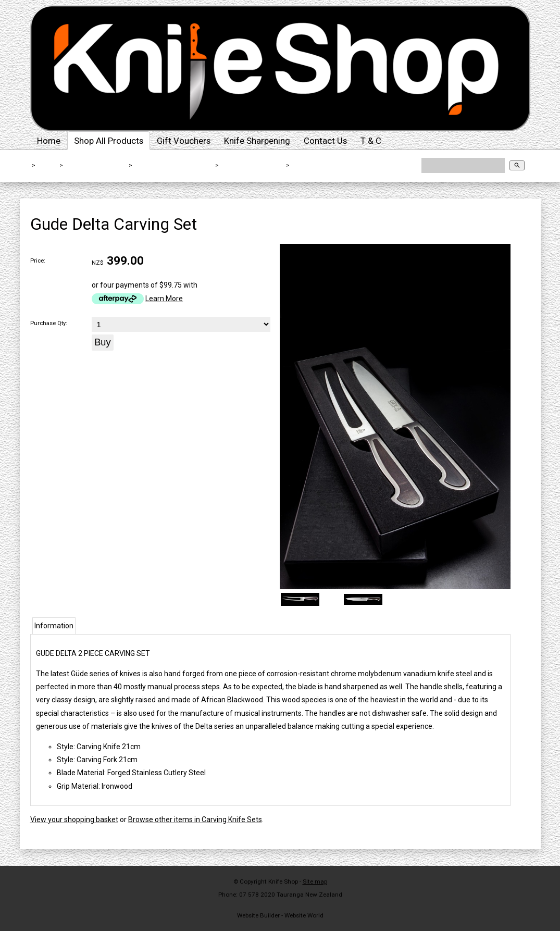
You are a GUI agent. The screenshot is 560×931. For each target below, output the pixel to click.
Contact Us (325, 141)
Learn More (164, 299)
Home (49, 141)
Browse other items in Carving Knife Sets (195, 820)
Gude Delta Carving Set (332, 165)
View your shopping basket (74, 820)
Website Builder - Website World (280, 915)
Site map (315, 882)
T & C (371, 141)
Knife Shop (283, 882)
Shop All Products (109, 141)
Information (54, 626)
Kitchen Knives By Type (174, 165)
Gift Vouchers (184, 141)
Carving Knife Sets (253, 165)
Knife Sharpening (257, 141)
